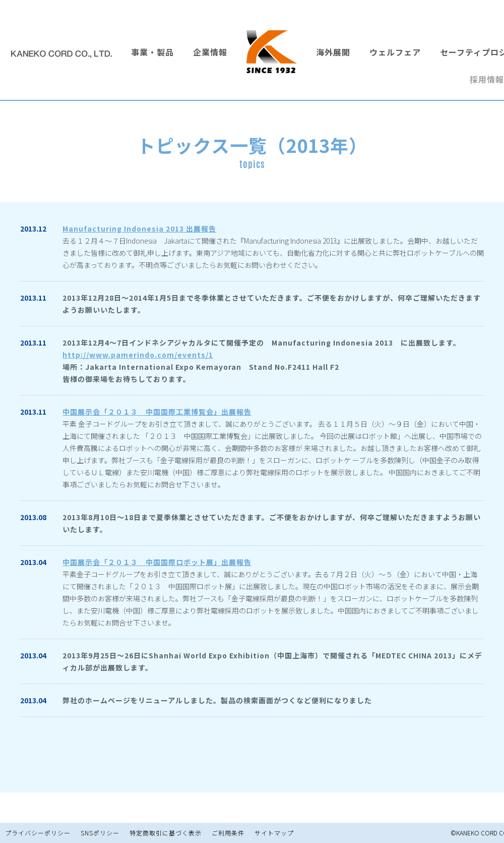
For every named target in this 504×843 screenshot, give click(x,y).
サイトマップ (274, 833)
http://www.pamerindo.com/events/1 (138, 355)
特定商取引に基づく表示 (166, 833)
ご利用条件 (228, 833)
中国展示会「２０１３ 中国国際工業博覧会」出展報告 (157, 412)
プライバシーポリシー (38, 833)
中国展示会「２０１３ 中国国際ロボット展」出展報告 (157, 562)
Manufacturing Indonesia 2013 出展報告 (139, 229)
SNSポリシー (100, 833)
